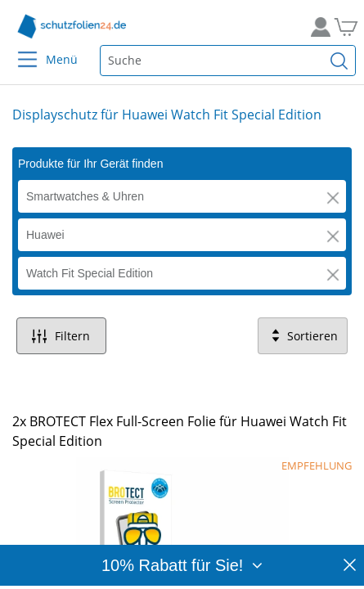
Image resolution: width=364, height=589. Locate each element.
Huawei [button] (45, 235)
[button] (333, 198)
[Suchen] (339, 61)
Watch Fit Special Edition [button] (90, 273)
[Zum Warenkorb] (344, 27)
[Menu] (18, 49)
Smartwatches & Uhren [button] (85, 196)
